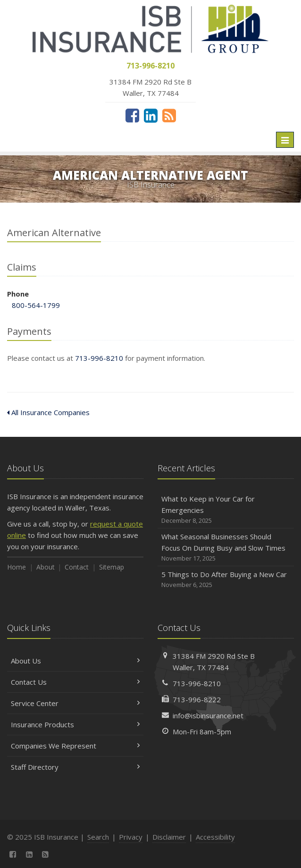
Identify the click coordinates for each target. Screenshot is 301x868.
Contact (77, 567)
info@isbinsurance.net (208, 715)
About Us (75, 661)
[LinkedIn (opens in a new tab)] (151, 115)
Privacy (131, 837)
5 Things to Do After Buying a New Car (226, 580)
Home (17, 567)
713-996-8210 (99, 358)
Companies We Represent (75, 746)
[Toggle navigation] (285, 140)
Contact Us (75, 682)
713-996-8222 (197, 699)
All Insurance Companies (48, 412)
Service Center (75, 703)
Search (98, 837)
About (46, 567)
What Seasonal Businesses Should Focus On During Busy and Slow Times (226, 548)
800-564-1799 (36, 305)
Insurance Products (75, 724)
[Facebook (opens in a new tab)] (132, 115)
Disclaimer (169, 837)
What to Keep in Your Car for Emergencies (226, 510)
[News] (169, 115)
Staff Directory (75, 767)
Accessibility (215, 837)
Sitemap (112, 567)
